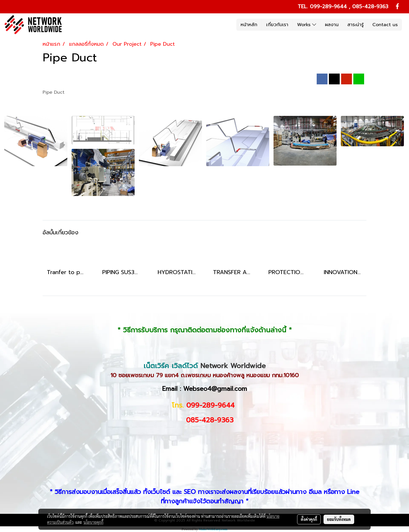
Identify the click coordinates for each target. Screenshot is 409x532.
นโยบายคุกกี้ (93, 522)
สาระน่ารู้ (355, 25)
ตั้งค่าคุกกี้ (309, 519)
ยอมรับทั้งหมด (339, 519)
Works (307, 25)
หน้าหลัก (249, 25)
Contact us (385, 25)
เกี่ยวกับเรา (277, 25)
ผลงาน (332, 25)
